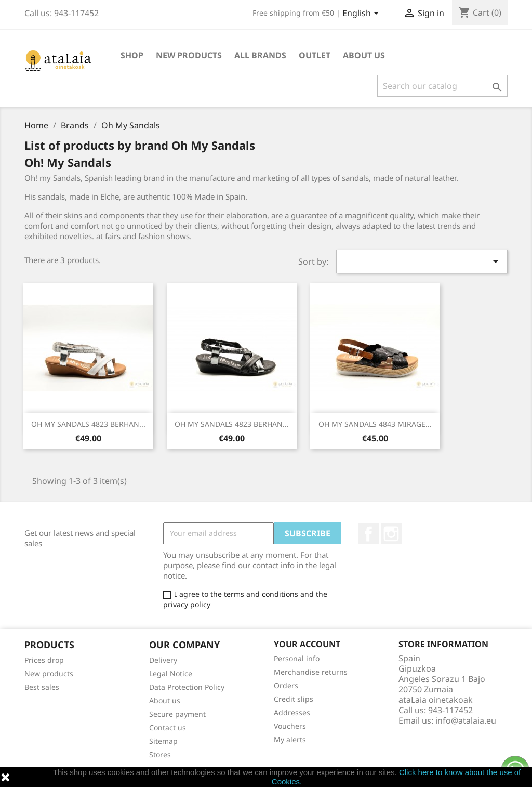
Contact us (168, 727)
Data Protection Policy (187, 687)
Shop (132, 55)
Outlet (315, 55)
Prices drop (44, 660)
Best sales (42, 687)
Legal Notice (171, 673)
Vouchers (290, 726)
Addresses (292, 712)
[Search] (442, 86)
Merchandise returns (311, 672)
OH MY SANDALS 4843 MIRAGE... (375, 424)
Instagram (391, 534)
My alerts (290, 739)
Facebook (368, 534)
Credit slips (294, 699)
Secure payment (177, 714)
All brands (260, 55)
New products (49, 673)
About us (364, 55)
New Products (189, 55)
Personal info (297, 658)
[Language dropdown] (362, 14)
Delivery (163, 660)
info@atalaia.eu (466, 720)
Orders (286, 685)
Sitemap (163, 741)
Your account (307, 644)
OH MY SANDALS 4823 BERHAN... (88, 424)
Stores (160, 755)
